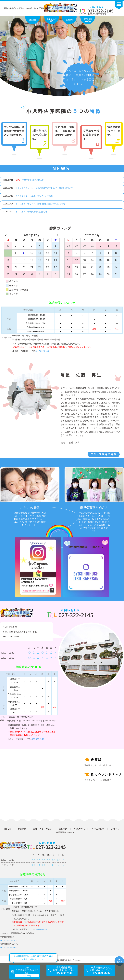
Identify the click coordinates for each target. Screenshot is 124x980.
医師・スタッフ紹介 (42, 829)
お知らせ (115, 829)
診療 (27, 970)
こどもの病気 (98, 829)
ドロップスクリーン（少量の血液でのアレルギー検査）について (44, 188)
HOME (8, 829)
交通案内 (22, 829)
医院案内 (63, 829)
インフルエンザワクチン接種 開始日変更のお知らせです (41, 204)
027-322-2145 (43, 351)
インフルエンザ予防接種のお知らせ (31, 212)
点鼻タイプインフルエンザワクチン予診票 (34, 196)
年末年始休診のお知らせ (30, 180)
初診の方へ (79, 829)
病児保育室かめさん (65, 832)
